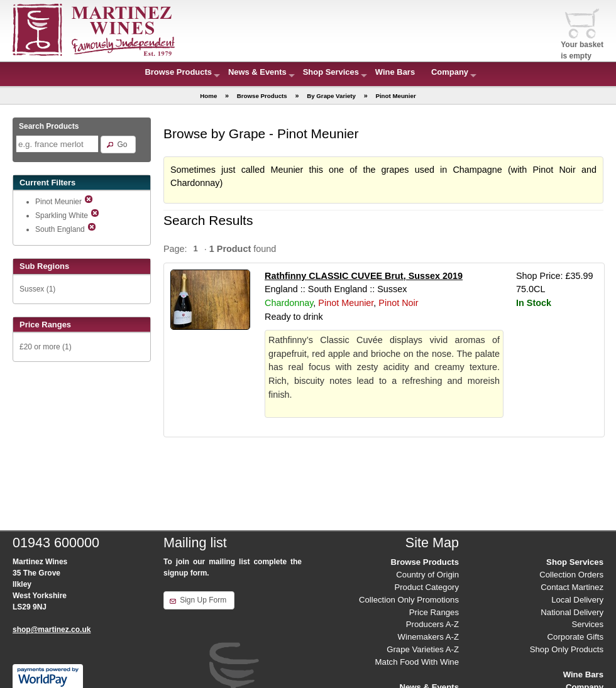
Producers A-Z (432, 624)
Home (208, 96)
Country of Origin (427, 575)
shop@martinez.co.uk (52, 630)
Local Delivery (577, 600)
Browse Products (178, 72)
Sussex (32, 289)
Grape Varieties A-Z (423, 649)
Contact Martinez (572, 587)
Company (450, 72)
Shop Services (331, 72)
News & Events (257, 72)
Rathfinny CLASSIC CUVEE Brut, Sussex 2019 (364, 276)
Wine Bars (395, 72)
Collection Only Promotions (409, 600)
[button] (118, 145)
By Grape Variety (331, 96)
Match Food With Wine (417, 662)
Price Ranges (434, 612)
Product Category (426, 587)
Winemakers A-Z (428, 637)
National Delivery (572, 612)
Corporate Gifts (575, 637)
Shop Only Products (567, 649)
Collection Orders (571, 575)
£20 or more (40, 347)
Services (587, 624)
